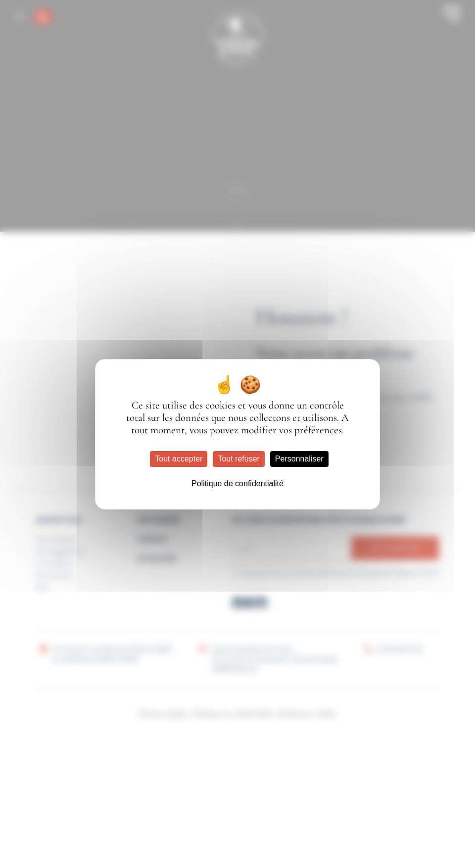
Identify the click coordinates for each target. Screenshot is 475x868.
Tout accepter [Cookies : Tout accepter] (179, 459)
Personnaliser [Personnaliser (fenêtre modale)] (299, 459)
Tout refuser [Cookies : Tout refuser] (238, 459)
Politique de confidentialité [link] (237, 484)
